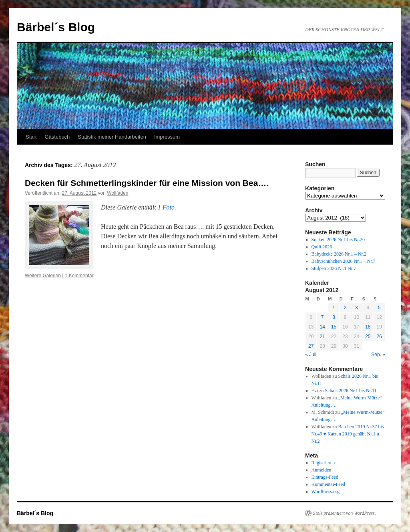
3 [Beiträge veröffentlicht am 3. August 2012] (357, 308)
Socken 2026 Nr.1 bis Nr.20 (338, 240)
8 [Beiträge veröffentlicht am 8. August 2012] (334, 317)
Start (31, 137)
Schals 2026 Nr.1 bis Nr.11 (351, 391)
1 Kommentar (79, 276)
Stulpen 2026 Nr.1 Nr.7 (334, 268)
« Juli (311, 355)
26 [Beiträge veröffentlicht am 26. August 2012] (379, 337)
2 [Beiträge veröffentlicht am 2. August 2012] (345, 308)
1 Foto (166, 207)
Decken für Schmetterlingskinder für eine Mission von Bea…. (147, 183)
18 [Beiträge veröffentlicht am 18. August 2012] (368, 327)
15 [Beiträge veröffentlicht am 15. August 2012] (334, 327)
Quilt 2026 (322, 247)
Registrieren (323, 463)
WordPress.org (326, 492)
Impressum (167, 137)
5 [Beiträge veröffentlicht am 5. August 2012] (379, 308)
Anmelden (322, 470)
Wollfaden (118, 193)
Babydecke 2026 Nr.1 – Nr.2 (339, 254)
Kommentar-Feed (328, 484)
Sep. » (378, 355)
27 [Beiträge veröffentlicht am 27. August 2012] (311, 346)
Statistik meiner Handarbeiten (112, 137)
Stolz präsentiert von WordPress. (345, 513)
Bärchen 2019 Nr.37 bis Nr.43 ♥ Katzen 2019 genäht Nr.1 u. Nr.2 (348, 434)
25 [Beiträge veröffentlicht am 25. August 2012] (368, 337)
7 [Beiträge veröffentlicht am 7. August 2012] (323, 317)
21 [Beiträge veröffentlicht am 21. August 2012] (322, 337)
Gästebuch (57, 137)
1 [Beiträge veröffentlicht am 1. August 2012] (334, 308)
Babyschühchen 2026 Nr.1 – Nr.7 (344, 261)
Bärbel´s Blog (56, 27)
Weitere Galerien (43, 276)
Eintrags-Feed (325, 477)
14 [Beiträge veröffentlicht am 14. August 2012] (322, 327)
